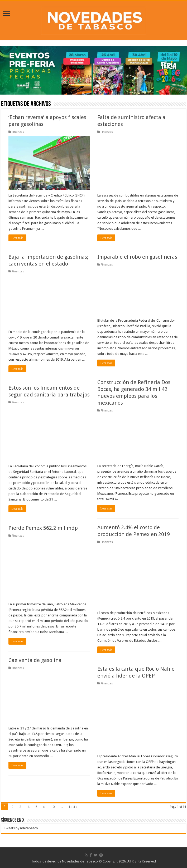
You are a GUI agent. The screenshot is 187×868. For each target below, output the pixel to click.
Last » (73, 807)
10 (53, 807)
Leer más (17, 238)
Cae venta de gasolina (35, 660)
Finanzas (18, 132)
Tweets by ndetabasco (21, 828)
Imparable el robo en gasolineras (137, 257)
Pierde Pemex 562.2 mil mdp (43, 528)
